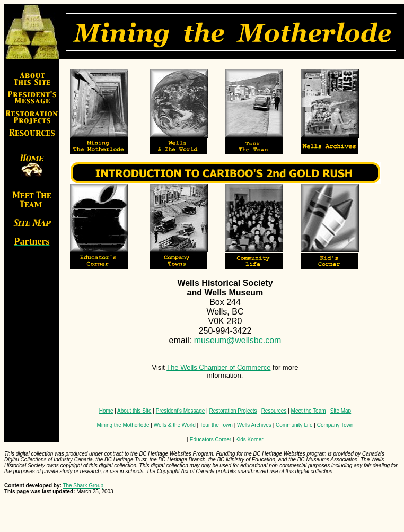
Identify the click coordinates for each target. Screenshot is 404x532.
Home (106, 411)
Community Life (294, 425)
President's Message (181, 411)
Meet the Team (309, 411)
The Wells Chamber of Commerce (218, 367)
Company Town (335, 425)
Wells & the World (175, 425)
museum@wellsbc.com (238, 340)
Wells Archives (254, 425)
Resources (274, 411)
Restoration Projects (233, 411)
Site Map (341, 411)
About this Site (134, 411)
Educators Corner (210, 439)
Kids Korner (249, 439)
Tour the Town (216, 425)
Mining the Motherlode (123, 425)
